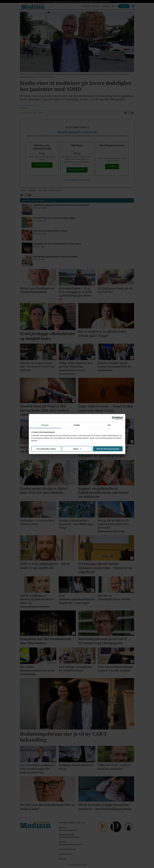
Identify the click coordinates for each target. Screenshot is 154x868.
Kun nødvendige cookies (46, 449)
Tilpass (77, 449)
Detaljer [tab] (77, 425)
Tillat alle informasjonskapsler (108, 449)
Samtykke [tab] (45, 425)
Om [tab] (109, 425)
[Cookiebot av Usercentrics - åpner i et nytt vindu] (113, 418)
